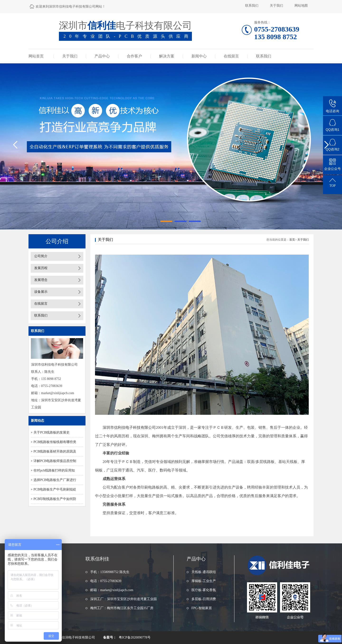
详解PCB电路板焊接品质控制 (55, 461)
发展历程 (41, 268)
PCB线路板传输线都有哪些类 (55, 442)
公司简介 (41, 256)
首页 (292, 240)
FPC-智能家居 (202, 608)
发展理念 (41, 280)
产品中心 (102, 56)
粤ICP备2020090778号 (135, 637)
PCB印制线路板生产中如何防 (55, 499)
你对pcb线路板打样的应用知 (54, 470)
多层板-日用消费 (204, 599)
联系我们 (252, 6)
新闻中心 (199, 56)
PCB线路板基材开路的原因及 (55, 451)
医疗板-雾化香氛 (204, 590)
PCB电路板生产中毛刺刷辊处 (55, 489)
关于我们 (276, 6)
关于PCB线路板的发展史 (52, 432)
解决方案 (167, 56)
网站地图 (301, 6)
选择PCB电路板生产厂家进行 (55, 480)
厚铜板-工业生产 (204, 581)
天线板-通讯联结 (204, 572)
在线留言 (231, 56)
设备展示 (41, 292)
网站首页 (36, 56)
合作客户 (134, 56)
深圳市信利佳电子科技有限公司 (129, 427)
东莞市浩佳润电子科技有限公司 (72, 637)
